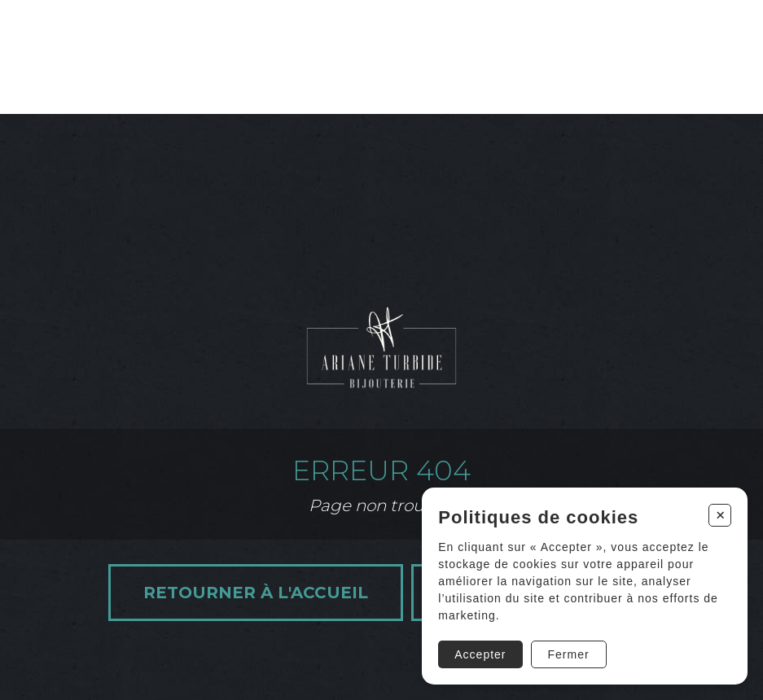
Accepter (480, 654)
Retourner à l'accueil (256, 593)
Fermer (569, 654)
